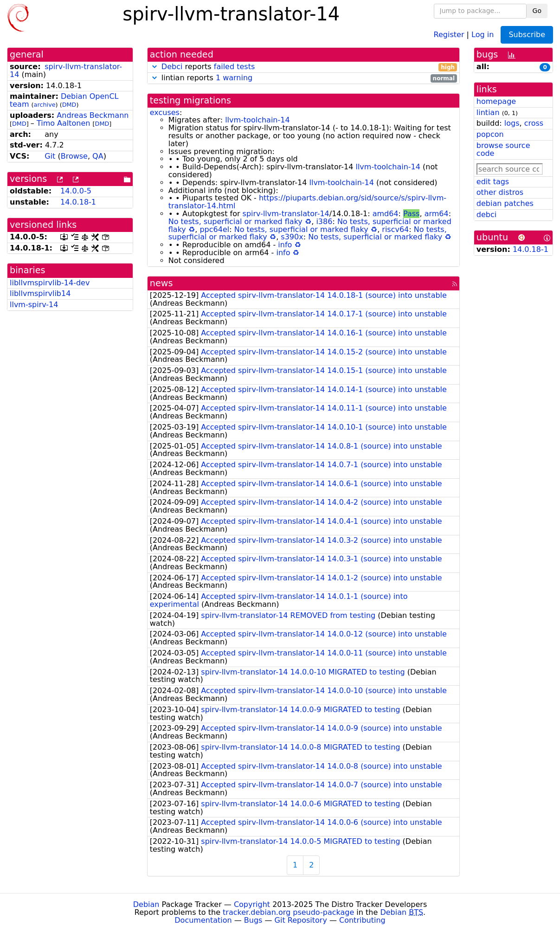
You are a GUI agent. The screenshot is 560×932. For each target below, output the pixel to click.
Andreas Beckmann (93, 115)
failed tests (234, 67)
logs (512, 123)
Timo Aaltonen (64, 123)
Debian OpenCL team (64, 100)
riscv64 (395, 229)
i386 (324, 222)
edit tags (493, 182)
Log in (483, 34)
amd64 (386, 214)
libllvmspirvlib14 (40, 293)
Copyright (252, 904)
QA (98, 156)
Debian (146, 904)
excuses (165, 112)
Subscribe (527, 35)
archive (45, 105)
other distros (500, 192)
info (285, 245)
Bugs (253, 920)
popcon (490, 134)
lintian (488, 112)
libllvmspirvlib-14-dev (50, 283)
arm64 (437, 214)
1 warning (234, 78)
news (161, 283)
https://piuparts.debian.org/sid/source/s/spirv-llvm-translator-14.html (307, 202)
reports (303, 67)
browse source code (503, 149)
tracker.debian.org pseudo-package (288, 912)
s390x (292, 237)
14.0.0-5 (76, 191)
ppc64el (214, 229)
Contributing (362, 920)
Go (537, 11)
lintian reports (303, 78)
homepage (496, 101)
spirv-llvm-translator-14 (66, 71)
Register (449, 34)
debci (486, 215)
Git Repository (301, 920)
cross (534, 123)
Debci (172, 67)
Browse (74, 156)
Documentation (203, 920)
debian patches (505, 203)
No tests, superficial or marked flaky (235, 222)
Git (50, 156)
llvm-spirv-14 (34, 305)
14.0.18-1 (78, 202)
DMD (69, 105)
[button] (154, 67)
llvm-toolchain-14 (257, 120)
